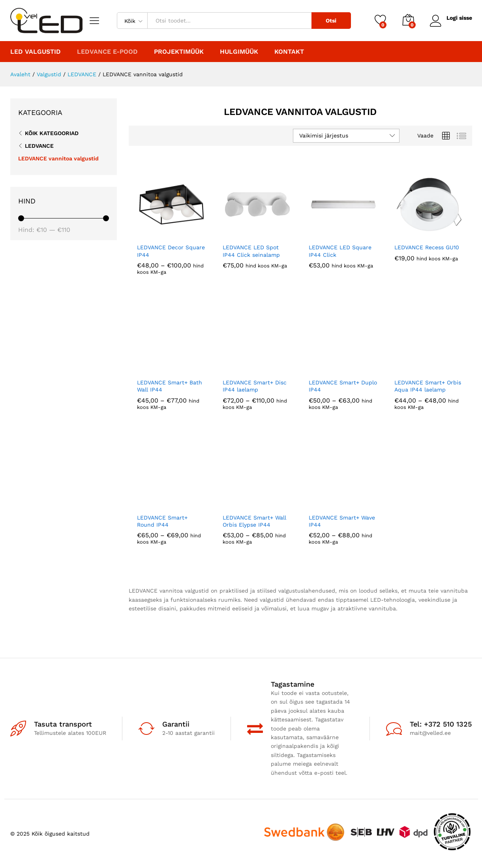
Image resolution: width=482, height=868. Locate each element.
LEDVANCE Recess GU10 (427, 247)
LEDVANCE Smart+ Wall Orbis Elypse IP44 (254, 521)
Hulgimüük (239, 52)
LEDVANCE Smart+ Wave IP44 (342, 521)
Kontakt (289, 52)
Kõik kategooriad (52, 133)
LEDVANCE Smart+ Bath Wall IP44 (170, 386)
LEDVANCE (39, 146)
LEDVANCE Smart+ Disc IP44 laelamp (255, 386)
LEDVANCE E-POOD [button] (107, 52)
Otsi (331, 21)
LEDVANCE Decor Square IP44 (171, 251)
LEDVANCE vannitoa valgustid (58, 158)
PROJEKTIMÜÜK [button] (179, 52)
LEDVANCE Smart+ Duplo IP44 (343, 386)
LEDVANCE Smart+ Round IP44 (162, 521)
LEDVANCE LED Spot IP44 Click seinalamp (251, 251)
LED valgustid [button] (36, 52)
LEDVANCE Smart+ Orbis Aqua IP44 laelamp (428, 386)
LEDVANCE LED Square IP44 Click (340, 251)
